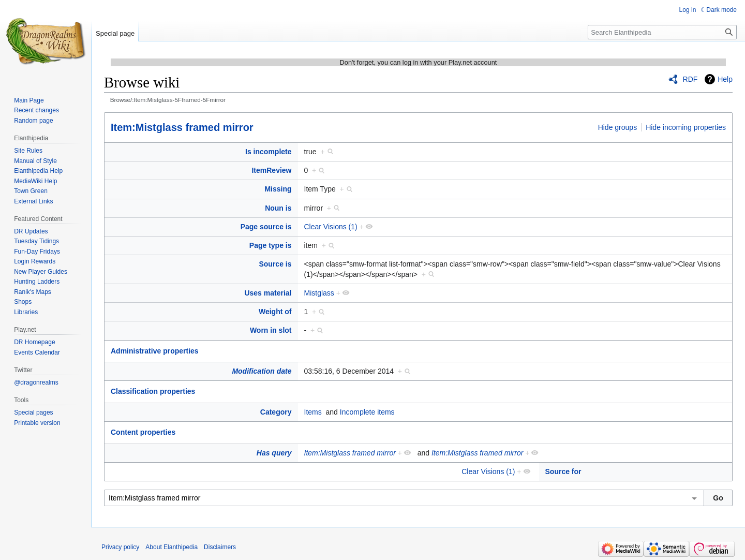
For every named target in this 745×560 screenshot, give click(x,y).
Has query (274, 453)
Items (313, 412)
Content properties (143, 432)
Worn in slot (271, 330)
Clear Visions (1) (331, 227)
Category (276, 412)
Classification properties (153, 391)
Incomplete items (367, 412)
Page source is (266, 227)
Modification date (262, 371)
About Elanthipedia (172, 547)
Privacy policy (120, 547)
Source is (275, 264)
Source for (563, 471)
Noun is (278, 208)
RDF (690, 79)
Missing (278, 189)
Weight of (275, 312)
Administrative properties (155, 351)
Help (725, 79)
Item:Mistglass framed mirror (182, 127)
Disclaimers (220, 547)
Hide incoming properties (686, 127)
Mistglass (319, 293)
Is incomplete (268, 152)
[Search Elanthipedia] (662, 32)
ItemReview (271, 170)
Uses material (268, 293)
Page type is (271, 245)
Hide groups (618, 127)
